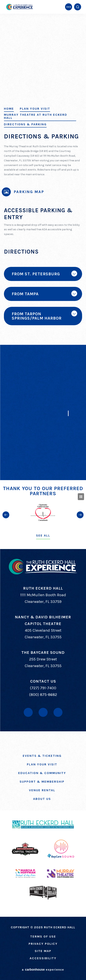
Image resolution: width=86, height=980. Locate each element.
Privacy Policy (43, 944)
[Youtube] (43, 712)
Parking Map (29, 192)
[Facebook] (28, 712)
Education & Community (42, 773)
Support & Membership (42, 782)
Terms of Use (43, 936)
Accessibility (43, 958)
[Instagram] (58, 712)
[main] (43, 240)
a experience (43, 970)
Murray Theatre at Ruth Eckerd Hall (36, 116)
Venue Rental (42, 790)
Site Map (43, 951)
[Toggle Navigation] (69, 7)
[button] (6, 515)
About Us (42, 799)
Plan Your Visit (35, 109)
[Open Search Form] (78, 7)
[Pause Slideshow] (81, 497)
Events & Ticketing (42, 756)
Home (9, 109)
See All (43, 535)
